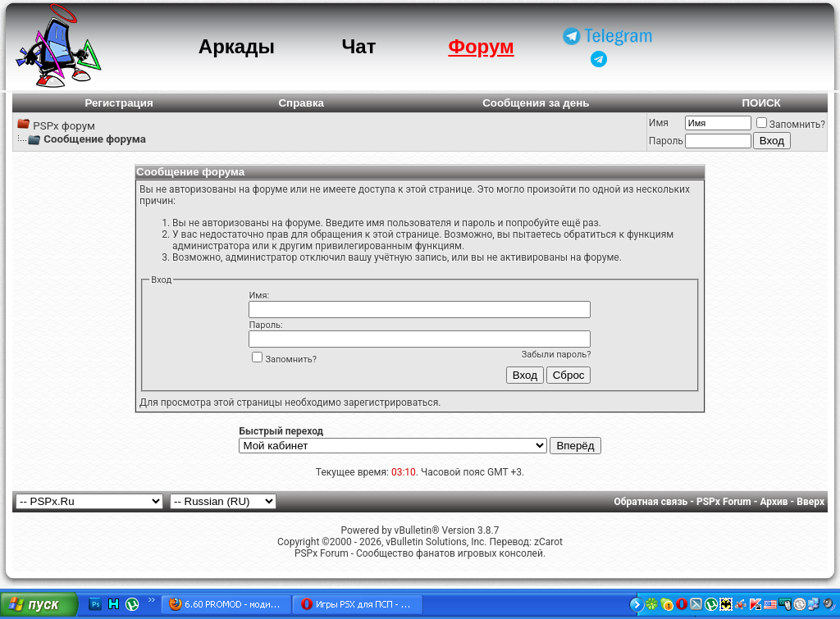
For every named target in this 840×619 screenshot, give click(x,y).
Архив (774, 502)
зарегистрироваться (391, 403)
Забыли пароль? (557, 355)
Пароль (666, 141)
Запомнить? (791, 125)
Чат (358, 46)
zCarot (548, 542)
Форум (481, 46)
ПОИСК (761, 103)
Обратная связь (651, 502)
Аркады (237, 46)
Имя (659, 123)
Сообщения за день (536, 103)
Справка (301, 103)
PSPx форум (64, 126)
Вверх (810, 502)
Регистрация (119, 103)
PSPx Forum (724, 502)
